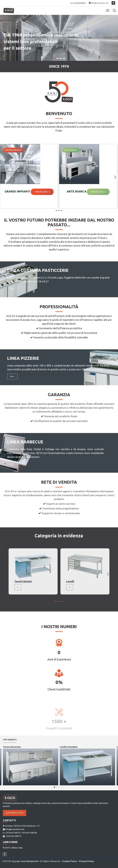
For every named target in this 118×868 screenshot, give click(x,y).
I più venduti (10, 740)
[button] (115, 177)
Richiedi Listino (15, 813)
